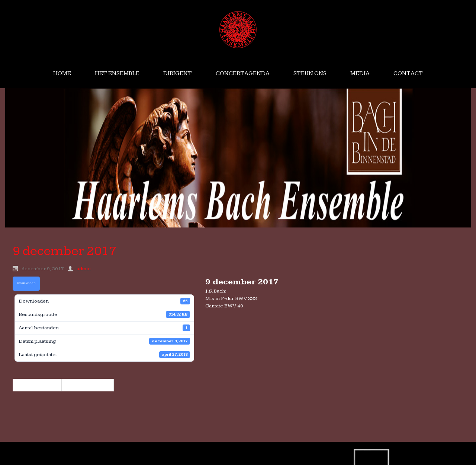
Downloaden (26, 283)
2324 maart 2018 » (88, 385)
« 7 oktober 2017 (37, 385)
